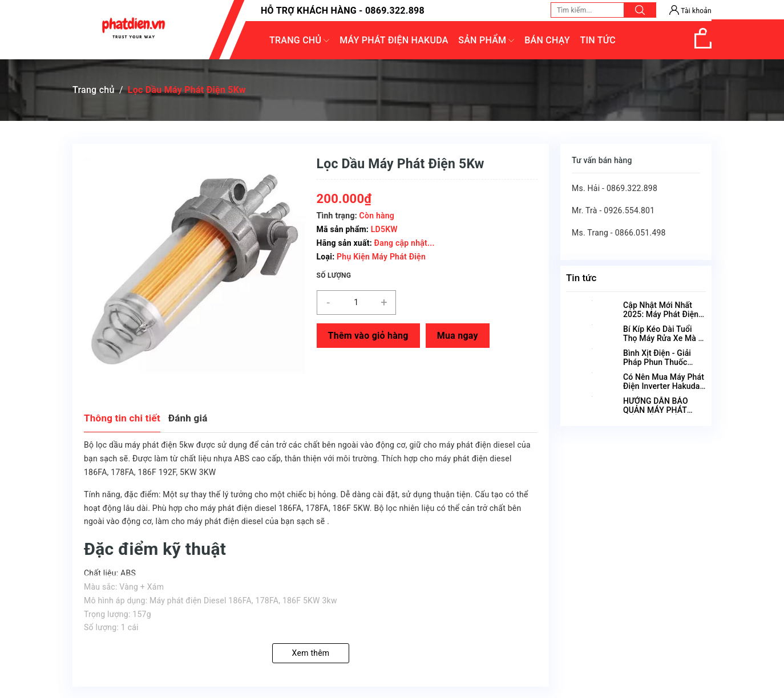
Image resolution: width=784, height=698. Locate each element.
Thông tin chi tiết (122, 418)
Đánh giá (188, 418)
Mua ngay (458, 336)
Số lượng (334, 275)
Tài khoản (690, 11)
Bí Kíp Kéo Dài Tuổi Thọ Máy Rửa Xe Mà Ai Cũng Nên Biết (664, 338)
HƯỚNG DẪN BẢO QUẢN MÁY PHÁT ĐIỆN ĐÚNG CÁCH (656, 410)
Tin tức (581, 278)
